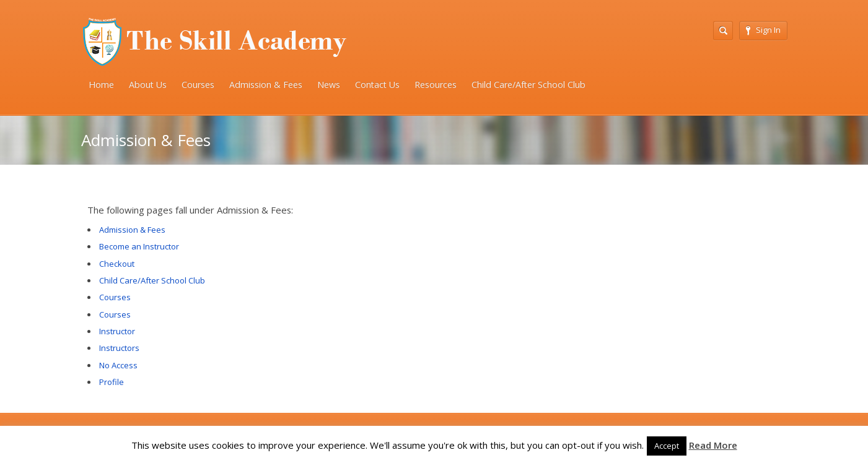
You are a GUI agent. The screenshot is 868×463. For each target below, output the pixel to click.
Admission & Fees (266, 84)
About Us (148, 84)
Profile (112, 382)
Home (101, 84)
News (329, 84)
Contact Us (377, 84)
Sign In (763, 30)
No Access (118, 365)
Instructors (119, 348)
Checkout (117, 264)
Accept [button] (667, 446)
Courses (198, 84)
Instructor (117, 331)
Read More (713, 445)
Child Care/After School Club (528, 84)
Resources (436, 84)
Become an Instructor (139, 246)
